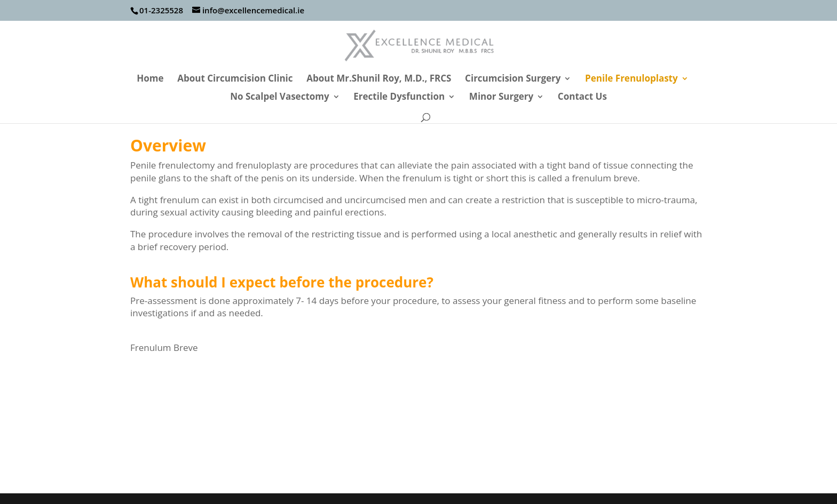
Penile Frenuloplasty (631, 79)
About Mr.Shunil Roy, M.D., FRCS (379, 79)
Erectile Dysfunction (399, 98)
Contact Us (582, 98)
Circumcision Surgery (513, 79)
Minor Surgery (501, 98)
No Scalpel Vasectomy (280, 98)
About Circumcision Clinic (235, 79)
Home (150, 79)
